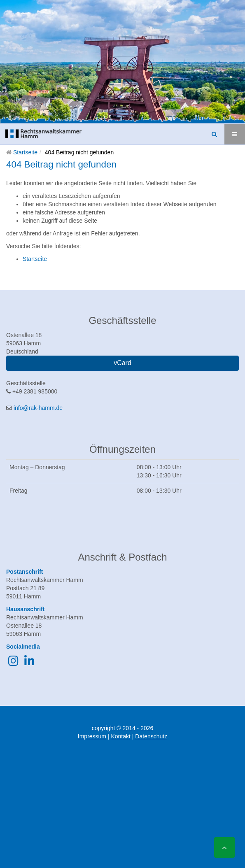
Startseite (25, 152)
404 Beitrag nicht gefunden (61, 164)
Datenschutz (151, 736)
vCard (122, 363)
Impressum (92, 736)
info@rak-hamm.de (38, 408)
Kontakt (120, 736)
